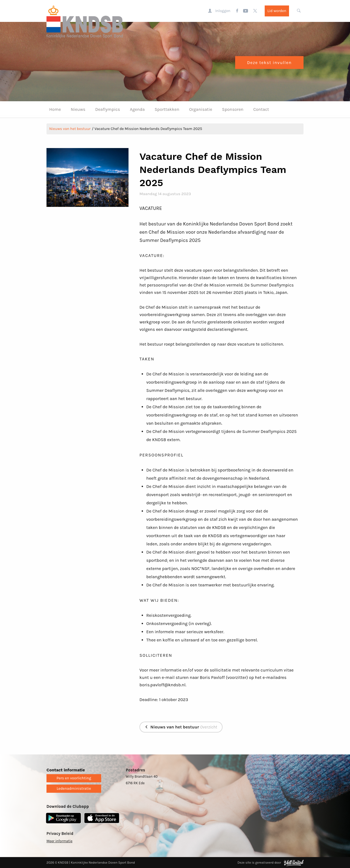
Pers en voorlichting (74, 778)
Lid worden (277, 11)
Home (55, 109)
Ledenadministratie (74, 789)
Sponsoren (233, 109)
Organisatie (201, 109)
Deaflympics (108, 109)
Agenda (137, 109)
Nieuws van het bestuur (70, 129)
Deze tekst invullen (269, 63)
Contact (261, 109)
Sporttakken (167, 109)
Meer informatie (59, 841)
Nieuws (78, 109)
